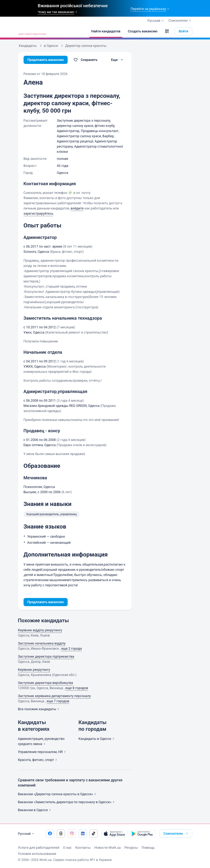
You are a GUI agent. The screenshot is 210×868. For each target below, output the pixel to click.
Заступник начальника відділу (42, 643)
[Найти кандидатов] (106, 31)
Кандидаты (97, 739)
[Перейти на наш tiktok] (94, 834)
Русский (27, 834)
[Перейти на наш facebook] (50, 834)
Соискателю (180, 21)
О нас (67, 848)
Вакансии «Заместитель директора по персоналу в (67, 802)
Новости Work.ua (108, 848)
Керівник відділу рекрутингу (40, 630)
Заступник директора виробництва (46, 683)
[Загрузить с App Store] (114, 834)
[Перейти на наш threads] (61, 834)
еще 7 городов (58, 701)
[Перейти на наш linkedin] (83, 834)
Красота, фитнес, (38, 760)
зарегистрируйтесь (38, 213)
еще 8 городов (77, 688)
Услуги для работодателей (39, 848)
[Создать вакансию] (143, 31)
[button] (167, 31)
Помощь (148, 848)
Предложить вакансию (46, 60)
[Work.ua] (32, 31)
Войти (183, 31)
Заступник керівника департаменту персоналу (54, 696)
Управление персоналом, (43, 752)
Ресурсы (131, 848)
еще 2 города (71, 648)
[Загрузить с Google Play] (143, 834)
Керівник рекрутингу (34, 670)
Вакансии (35, 810)
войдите (77, 208)
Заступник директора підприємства (46, 656)
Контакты (83, 848)
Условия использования (37, 854)
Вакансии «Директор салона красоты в (58, 794)
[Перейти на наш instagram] (72, 834)
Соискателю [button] (176, 834)
